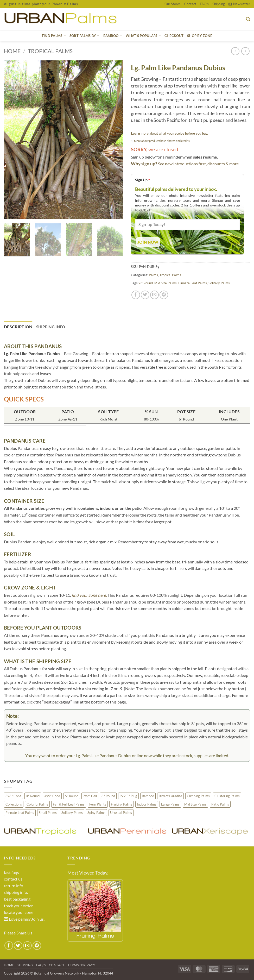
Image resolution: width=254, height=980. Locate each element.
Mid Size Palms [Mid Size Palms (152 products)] (195, 804)
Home (12, 51)
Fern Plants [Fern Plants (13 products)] (98, 804)
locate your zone (19, 912)
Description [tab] (18, 327)
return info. (14, 886)
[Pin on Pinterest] (164, 295)
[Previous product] (245, 51)
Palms (153, 275)
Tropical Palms (50, 51)
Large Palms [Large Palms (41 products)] (170, 804)
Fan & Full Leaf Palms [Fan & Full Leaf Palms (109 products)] (69, 804)
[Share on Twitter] (145, 295)
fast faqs (11, 872)
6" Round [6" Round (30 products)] (72, 796)
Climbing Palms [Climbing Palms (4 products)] (198, 796)
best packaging (17, 899)
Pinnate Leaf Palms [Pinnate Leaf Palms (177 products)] (20, 813)
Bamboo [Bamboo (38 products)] (148, 796)
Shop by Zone (200, 36)
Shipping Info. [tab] (51, 327)
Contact (190, 4)
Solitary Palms (219, 283)
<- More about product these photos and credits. (161, 141)
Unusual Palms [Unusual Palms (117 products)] (121, 813)
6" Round (146, 283)
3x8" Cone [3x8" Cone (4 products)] (13, 796)
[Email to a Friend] (154, 295)
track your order (18, 906)
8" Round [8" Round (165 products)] (108, 796)
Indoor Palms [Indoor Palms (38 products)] (147, 804)
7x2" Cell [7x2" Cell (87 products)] (90, 796)
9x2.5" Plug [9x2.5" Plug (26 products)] (128, 796)
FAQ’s (204, 4)
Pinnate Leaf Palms (193, 283)
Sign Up (142, 180)
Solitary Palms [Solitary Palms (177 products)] (72, 813)
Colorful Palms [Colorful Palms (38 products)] (37, 804)
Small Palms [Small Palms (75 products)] (48, 813)
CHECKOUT (174, 36)
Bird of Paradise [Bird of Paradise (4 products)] (170, 796)
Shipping (219, 4)
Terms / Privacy (81, 965)
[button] (239, 4)
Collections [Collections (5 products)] (14, 804)
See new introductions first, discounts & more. (199, 164)
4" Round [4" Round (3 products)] (33, 796)
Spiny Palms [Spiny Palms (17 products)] (96, 813)
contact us (13, 879)
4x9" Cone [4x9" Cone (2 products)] (52, 796)
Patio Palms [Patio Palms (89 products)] (220, 804)
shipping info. (16, 892)
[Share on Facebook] (136, 295)
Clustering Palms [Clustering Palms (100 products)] (227, 796)
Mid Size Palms (166, 283)
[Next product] (235, 51)
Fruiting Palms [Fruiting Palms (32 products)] (122, 804)
